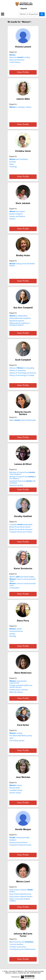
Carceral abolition (16, 944)
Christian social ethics (18, 947)
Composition (14, 588)
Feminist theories (16, 631)
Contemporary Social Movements (22, 949)
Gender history (15, 793)
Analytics (13, 840)
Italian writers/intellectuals (23, 420)
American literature (17, 60)
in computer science (20, 107)
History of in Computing (22, 368)
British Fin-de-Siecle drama (20, 527)
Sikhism (12, 219)
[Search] (42, 14)
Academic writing (16, 485)
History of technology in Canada (22, 375)
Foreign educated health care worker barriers (21, 686)
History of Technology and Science (23, 373)
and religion (17, 212)
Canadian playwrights (21, 525)
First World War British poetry (21, 736)
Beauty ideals (15, 788)
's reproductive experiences (18, 682)
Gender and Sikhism (17, 216)
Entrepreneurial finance (19, 843)
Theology (13, 167)
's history (16, 785)
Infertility (13, 636)
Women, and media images (22, 577)
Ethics (12, 164)
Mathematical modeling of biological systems (20, 324)
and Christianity (19, 159)
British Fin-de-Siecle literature (21, 529)
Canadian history (16, 790)
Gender (12, 634)
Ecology (13, 162)
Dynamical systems (17, 321)
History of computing (17, 370)
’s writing (16, 733)
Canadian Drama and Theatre (21, 532)
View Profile (23, 72)
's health (16, 629)
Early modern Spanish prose (20, 894)
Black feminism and (21, 942)
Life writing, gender (17, 741)
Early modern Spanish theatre (21, 897)
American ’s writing (20, 57)
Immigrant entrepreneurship (20, 845)
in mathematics (18, 316)
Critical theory (15, 62)
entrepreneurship (19, 838)
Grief (11, 738)
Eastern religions (16, 214)
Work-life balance (16, 692)
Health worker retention (19, 690)
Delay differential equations (20, 318)
